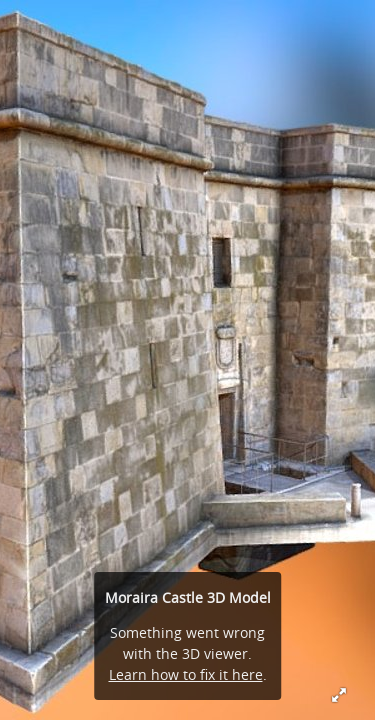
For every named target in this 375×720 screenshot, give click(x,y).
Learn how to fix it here (186, 674)
